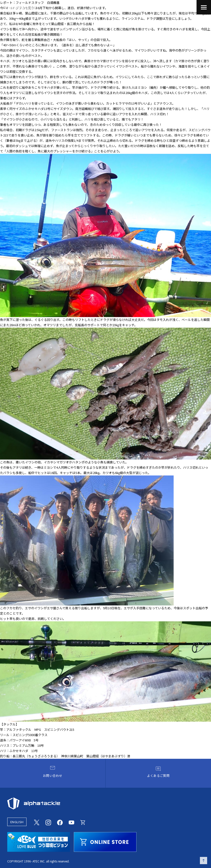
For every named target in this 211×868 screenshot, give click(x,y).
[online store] (105, 841)
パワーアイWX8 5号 (24, 740)
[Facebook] (60, 822)
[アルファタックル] (20, 7)
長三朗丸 (73, 24)
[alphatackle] (105, 803)
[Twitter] (37, 822)
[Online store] (83, 822)
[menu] (204, 7)
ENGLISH (17, 822)
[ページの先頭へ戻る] (204, 861)
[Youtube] (71, 822)
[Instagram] (48, 822)
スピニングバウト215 (59, 729)
